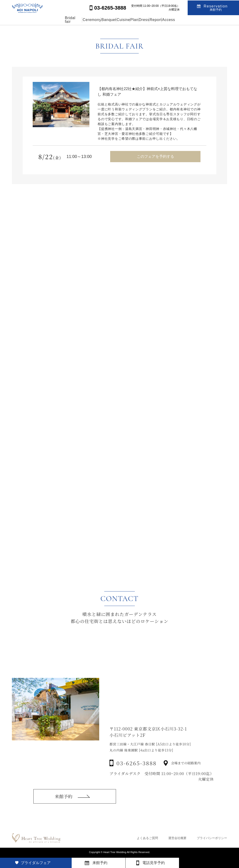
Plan (139, 20)
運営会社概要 (177, 838)
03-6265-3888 (137, 773)
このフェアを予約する (155, 156)
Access (207, 20)
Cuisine (117, 20)
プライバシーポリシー (212, 838)
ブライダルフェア (36, 863)
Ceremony (63, 20)
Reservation (216, 7)
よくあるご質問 (147, 838)
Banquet (91, 20)
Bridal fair (34, 20)
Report (183, 20)
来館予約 (63, 803)
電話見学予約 (154, 863)
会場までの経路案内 (186, 773)
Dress (160, 20)
